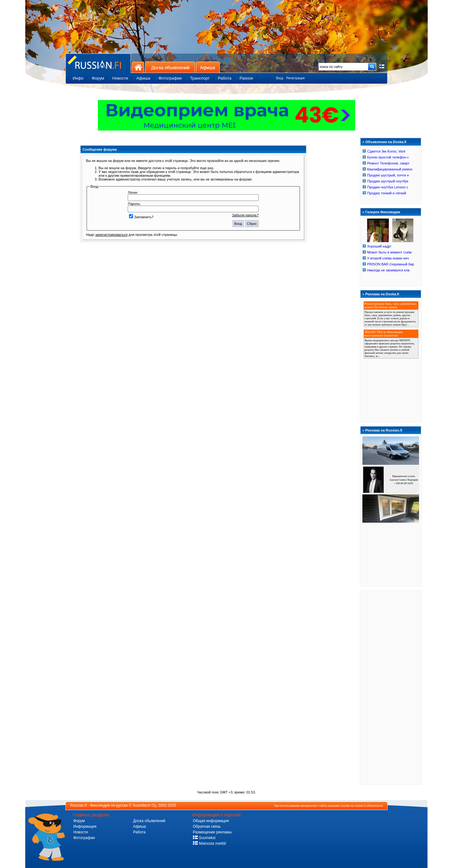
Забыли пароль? (246, 215)
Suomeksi (204, 838)
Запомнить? (141, 217)
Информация (85, 826)
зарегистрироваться (111, 235)
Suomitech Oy (144, 805)
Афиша (208, 67)
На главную (138, 67)
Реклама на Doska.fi (382, 294)
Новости (81, 832)
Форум (79, 821)
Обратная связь (207, 826)
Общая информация (211, 821)
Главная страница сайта (98, 63)
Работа (139, 832)
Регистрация (295, 78)
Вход (280, 78)
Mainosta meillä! (210, 843)
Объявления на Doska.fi (386, 142)
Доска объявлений (170, 67)
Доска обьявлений (149, 821)
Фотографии (84, 838)
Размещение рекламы (212, 832)
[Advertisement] (391, 687)
